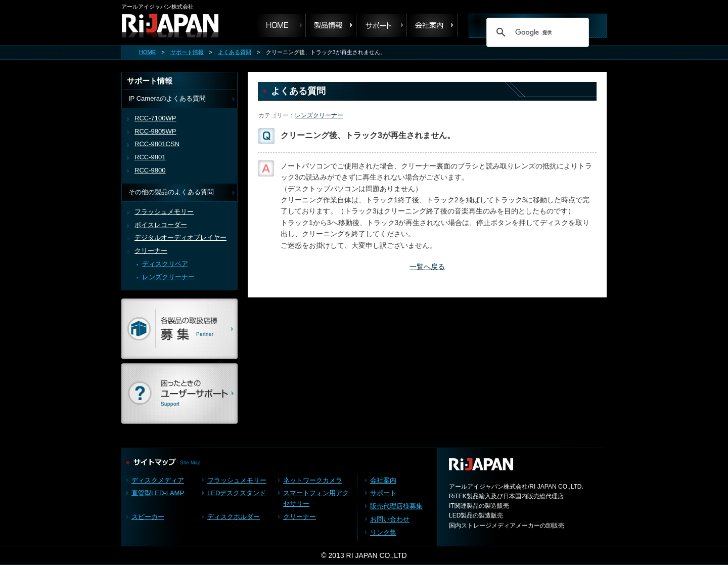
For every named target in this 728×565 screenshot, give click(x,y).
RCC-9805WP (155, 131)
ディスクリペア (165, 264)
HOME (147, 52)
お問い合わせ (390, 519)
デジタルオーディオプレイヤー (180, 237)
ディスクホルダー (234, 517)
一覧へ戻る (427, 267)
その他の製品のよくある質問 (171, 192)
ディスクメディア (158, 480)
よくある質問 (235, 52)
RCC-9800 (150, 170)
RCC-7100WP (155, 118)
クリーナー (151, 251)
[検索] (536, 32)
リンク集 (383, 532)
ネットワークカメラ (313, 480)
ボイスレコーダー (161, 225)
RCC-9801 (150, 157)
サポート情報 (187, 52)
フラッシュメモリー (164, 212)
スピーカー (148, 517)
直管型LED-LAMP (158, 493)
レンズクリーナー (319, 115)
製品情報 (331, 25)
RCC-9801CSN (157, 144)
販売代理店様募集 (396, 506)
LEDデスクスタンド (237, 493)
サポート (382, 25)
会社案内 (432, 25)
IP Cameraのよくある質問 (167, 98)
